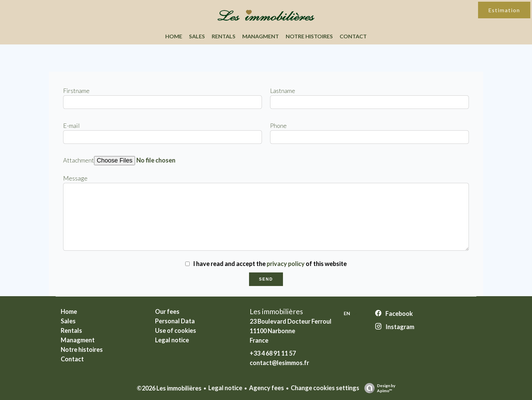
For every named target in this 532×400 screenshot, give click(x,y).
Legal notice (225, 388)
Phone (278, 126)
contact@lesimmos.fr (279, 363)
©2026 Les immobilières (169, 388)
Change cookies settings (325, 388)
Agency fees (267, 388)
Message (75, 178)
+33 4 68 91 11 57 (273, 353)
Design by (378, 388)
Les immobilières (276, 311)
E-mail (71, 126)
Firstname (76, 91)
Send (266, 279)
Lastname (283, 91)
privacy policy (286, 264)
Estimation (504, 10)
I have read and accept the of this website (270, 264)
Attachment (79, 160)
